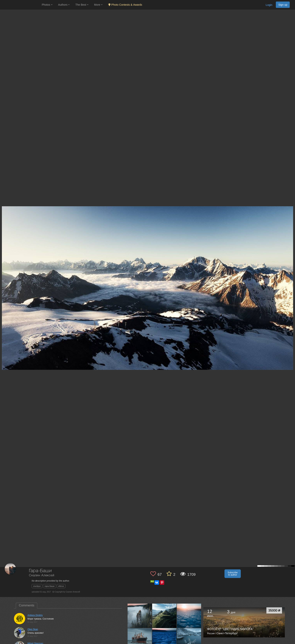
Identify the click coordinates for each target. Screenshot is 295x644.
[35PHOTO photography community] (20, 5)
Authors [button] (64, 5)
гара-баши (50, 586)
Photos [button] (47, 5)
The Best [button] (82, 5)
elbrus (61, 586)
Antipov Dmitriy (35, 615)
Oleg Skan (33, 629)
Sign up (283, 5)
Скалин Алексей (42, 575)
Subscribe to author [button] (233, 574)
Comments (27, 605)
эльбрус (37, 586)
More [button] (98, 5)
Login (269, 5)
